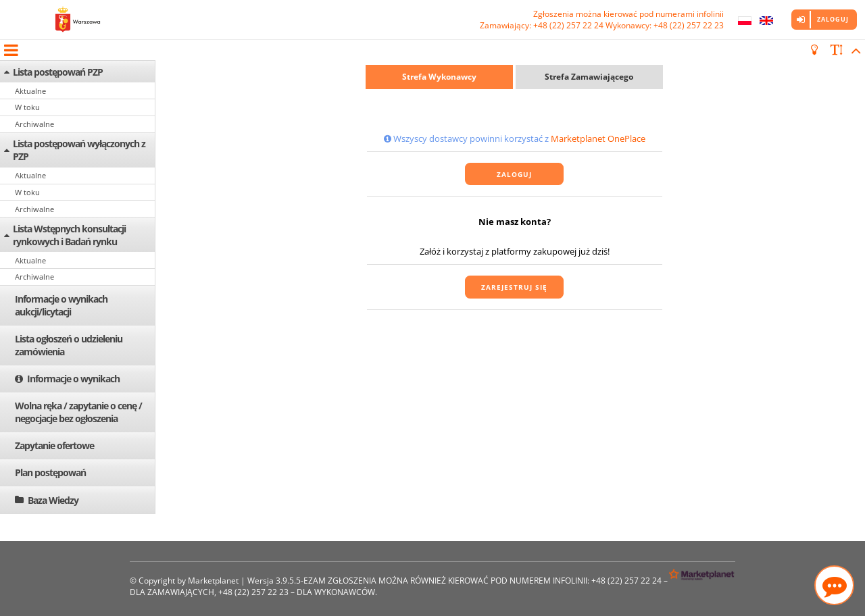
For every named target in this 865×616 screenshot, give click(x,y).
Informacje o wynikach (73, 379)
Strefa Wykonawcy (439, 77)
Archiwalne (34, 124)
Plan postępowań (50, 472)
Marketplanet (213, 581)
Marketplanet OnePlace (598, 138)
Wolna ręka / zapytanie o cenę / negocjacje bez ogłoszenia (78, 412)
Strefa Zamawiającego (589, 77)
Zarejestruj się (514, 287)
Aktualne (30, 91)
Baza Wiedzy (53, 500)
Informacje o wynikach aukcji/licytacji (61, 305)
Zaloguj (833, 19)
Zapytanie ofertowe (54, 445)
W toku (27, 107)
